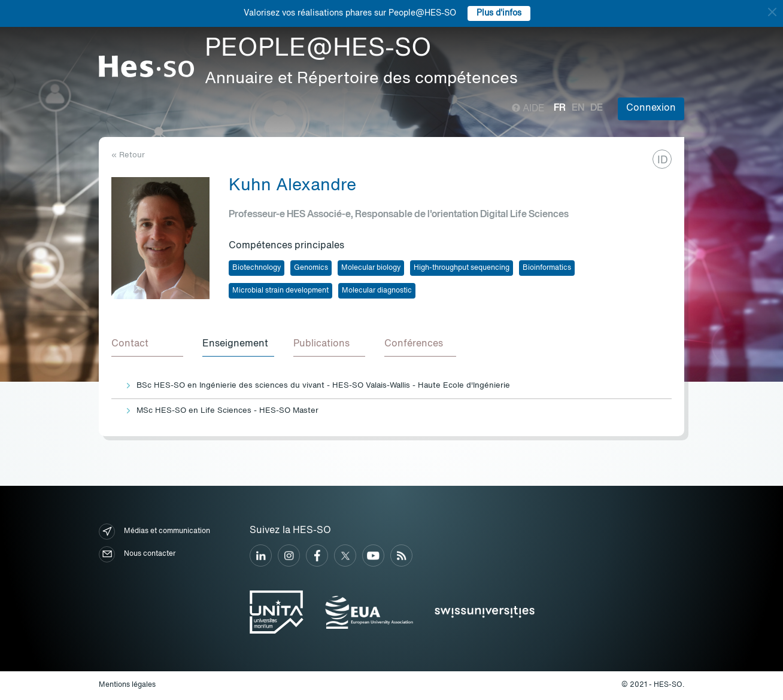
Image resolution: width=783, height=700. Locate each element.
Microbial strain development (280, 291)
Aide (528, 109)
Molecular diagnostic (377, 291)
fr (560, 108)
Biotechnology (257, 268)
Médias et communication (154, 532)
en (578, 108)
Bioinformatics (547, 268)
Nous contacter (137, 554)
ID (663, 160)
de (597, 108)
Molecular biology (371, 268)
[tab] (147, 345)
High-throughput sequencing (462, 268)
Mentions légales (127, 685)
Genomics (311, 268)
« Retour (128, 155)
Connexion (651, 108)
